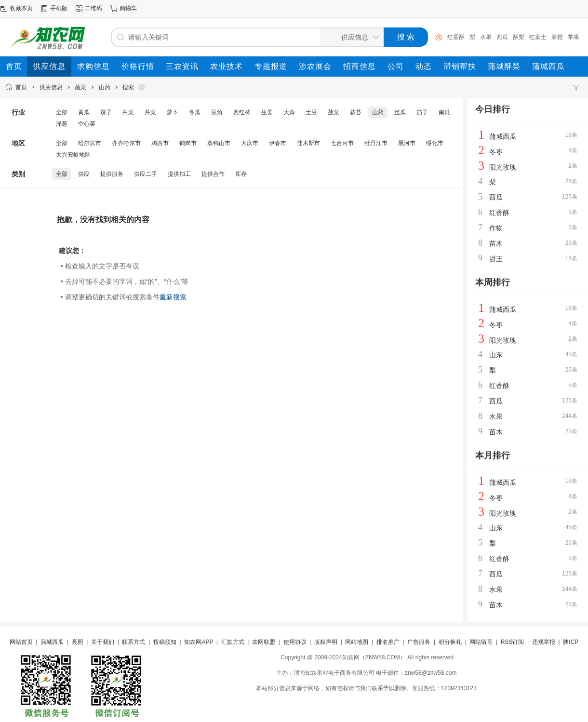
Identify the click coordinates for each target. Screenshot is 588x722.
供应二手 (146, 174)
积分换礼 (450, 642)
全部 (62, 112)
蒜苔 (356, 112)
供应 (84, 174)
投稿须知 (165, 642)
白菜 (128, 112)
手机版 (59, 8)
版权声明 (326, 642)
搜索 (128, 87)
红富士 (538, 37)
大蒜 (289, 112)
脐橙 (557, 37)
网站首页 (21, 642)
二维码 (94, 8)
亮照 (78, 642)
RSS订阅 (513, 642)
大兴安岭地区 (73, 155)
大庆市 (250, 143)
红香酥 (456, 37)
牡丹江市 (376, 143)
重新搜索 (173, 297)
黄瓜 (84, 112)
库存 (241, 174)
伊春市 (278, 143)
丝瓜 (400, 112)
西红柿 (242, 112)
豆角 (217, 112)
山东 (496, 355)
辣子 (106, 112)
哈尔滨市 (90, 143)
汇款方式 (233, 642)
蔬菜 (80, 87)
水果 (486, 37)
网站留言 (481, 642)
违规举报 (544, 642)
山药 (105, 87)
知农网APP (199, 642)
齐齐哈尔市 (126, 143)
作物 (496, 228)
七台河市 (342, 143)
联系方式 (134, 642)
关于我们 (103, 642)
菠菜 (334, 112)
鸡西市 (160, 143)
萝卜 (173, 112)
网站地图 (357, 642)
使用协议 (295, 642)
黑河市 (407, 143)
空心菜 (87, 124)
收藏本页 (21, 8)
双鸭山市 (219, 143)
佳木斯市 (308, 143)
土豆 (311, 112)
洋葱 (62, 124)
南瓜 (444, 112)
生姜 (267, 112)
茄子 (422, 112)
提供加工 (179, 174)
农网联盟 (264, 642)
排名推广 (388, 642)
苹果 (574, 37)
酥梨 (519, 37)
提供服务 (112, 174)
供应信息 (51, 87)
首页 (21, 87)
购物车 (128, 8)
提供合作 (213, 174)
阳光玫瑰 (503, 167)
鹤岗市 (188, 143)
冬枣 (496, 152)
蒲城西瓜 (503, 136)
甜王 (496, 259)
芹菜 (150, 112)
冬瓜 (195, 112)
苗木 (496, 243)
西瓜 (502, 37)
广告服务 (419, 642)
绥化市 (435, 143)
